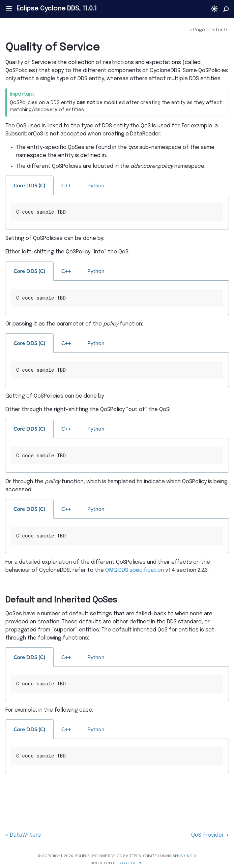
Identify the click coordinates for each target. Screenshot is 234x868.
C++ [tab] (66, 185)
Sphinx (179, 856)
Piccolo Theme (131, 863)
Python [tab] (96, 185)
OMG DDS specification (135, 570)
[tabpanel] (117, 212)
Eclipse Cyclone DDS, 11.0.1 (57, 9)
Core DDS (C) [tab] (29, 185)
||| (9, 9)
